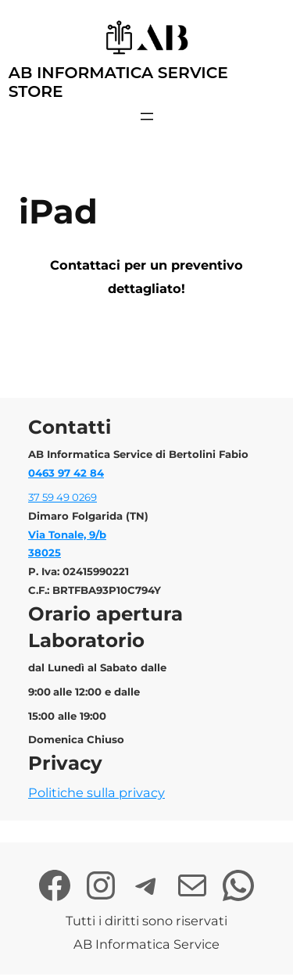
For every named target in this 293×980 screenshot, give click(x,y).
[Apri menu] (147, 116)
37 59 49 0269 (63, 497)
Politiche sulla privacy (96, 792)
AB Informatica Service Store (118, 82)
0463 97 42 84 (66, 473)
